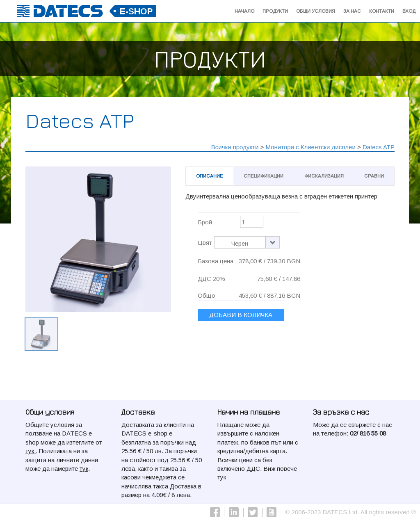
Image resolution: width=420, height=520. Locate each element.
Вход (409, 11)
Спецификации (264, 176)
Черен (240, 243)
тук (31, 451)
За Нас (352, 11)
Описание (210, 176)
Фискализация (324, 176)
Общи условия (316, 11)
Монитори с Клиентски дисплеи (310, 147)
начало (244, 11)
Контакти (382, 11)
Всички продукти (235, 147)
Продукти (275, 11)
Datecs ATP (379, 147)
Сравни (374, 176)
